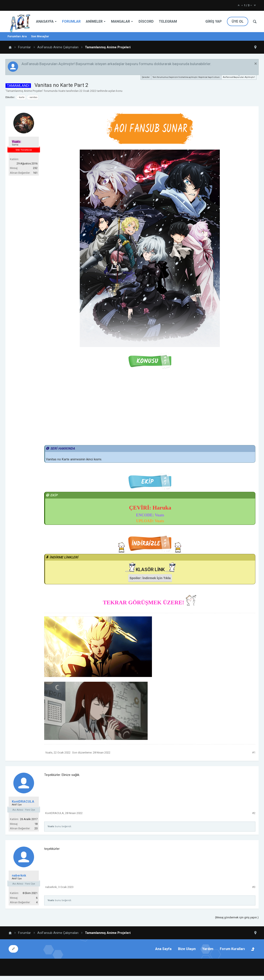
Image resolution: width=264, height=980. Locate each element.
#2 (254, 813)
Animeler (94, 21)
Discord (146, 21)
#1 (254, 753)
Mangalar (120, 21)
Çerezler (146, 77)
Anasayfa (45, 21)
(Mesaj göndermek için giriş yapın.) (237, 917)
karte (21, 97)
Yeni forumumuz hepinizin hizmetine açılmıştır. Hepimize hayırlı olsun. (186, 77)
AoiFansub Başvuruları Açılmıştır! (239, 77)
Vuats (62, 91)
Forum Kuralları (232, 949)
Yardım (208, 949)
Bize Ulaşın (187, 949)
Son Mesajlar (40, 36)
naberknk (19, 875)
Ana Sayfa (163, 949)
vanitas (33, 97)
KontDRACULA (23, 802)
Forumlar (71, 21)
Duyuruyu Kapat (256, 64)
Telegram (168, 21)
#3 (254, 887)
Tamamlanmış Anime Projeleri (24, 91)
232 (35, 168)
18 (36, 824)
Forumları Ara (17, 36)
